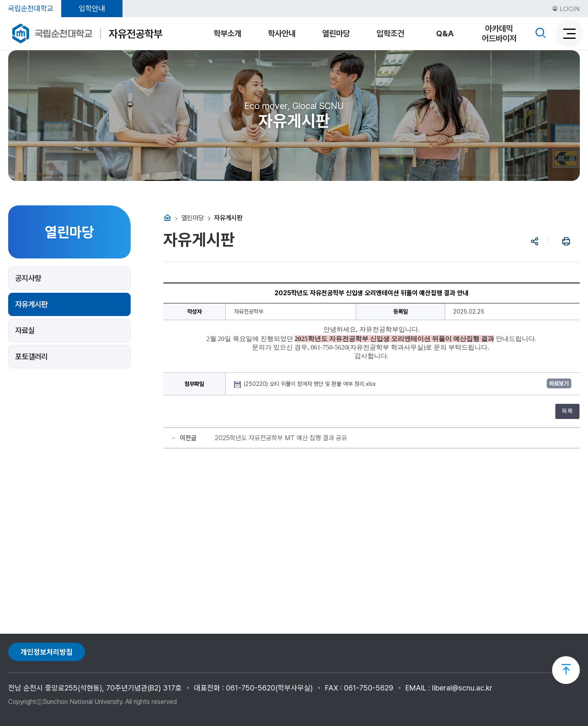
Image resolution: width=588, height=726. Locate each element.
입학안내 (92, 8)
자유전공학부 (136, 34)
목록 (567, 411)
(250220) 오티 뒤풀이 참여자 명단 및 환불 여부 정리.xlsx (311, 384)
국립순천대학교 (31, 8)
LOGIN (566, 9)
